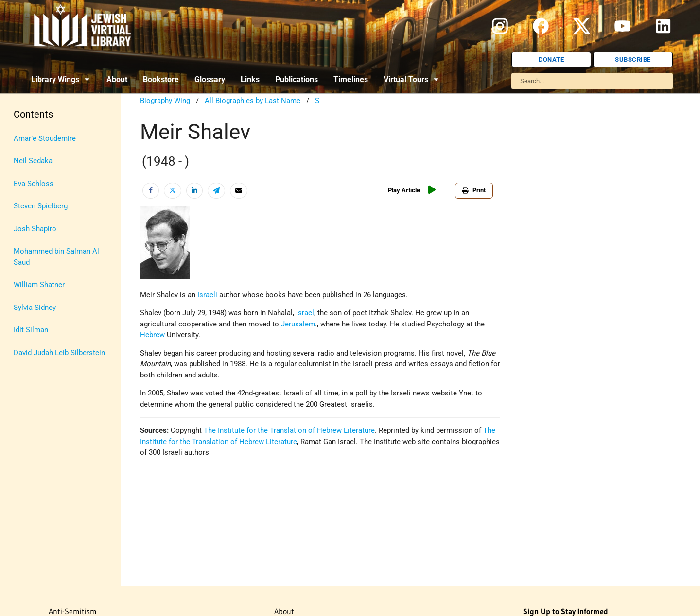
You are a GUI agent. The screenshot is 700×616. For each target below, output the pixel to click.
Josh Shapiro (35, 229)
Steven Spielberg (41, 206)
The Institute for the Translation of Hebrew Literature (289, 430)
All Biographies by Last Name (253, 101)
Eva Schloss (34, 184)
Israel (305, 313)
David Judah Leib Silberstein (59, 353)
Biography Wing (165, 101)
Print (474, 190)
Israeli (207, 295)
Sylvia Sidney (35, 308)
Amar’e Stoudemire (45, 138)
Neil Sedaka (33, 161)
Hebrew (152, 335)
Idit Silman (31, 330)
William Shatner (39, 285)
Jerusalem (298, 324)
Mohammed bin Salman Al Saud (56, 257)
